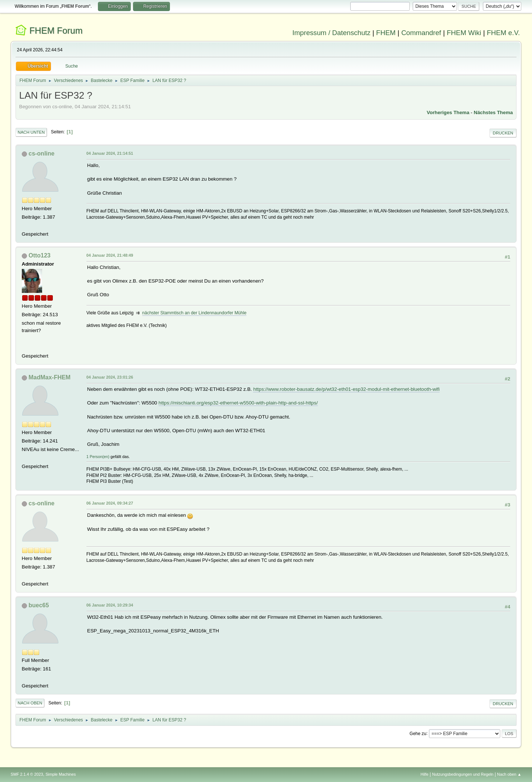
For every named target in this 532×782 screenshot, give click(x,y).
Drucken (503, 133)
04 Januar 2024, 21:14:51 (110, 153)
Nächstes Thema (493, 112)
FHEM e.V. (504, 33)
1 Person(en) (98, 457)
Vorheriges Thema (448, 112)
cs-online (41, 153)
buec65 (39, 605)
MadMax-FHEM (50, 377)
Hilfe (424, 774)
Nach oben (30, 703)
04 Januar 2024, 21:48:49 (110, 255)
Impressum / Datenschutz (331, 33)
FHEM (386, 33)
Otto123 (40, 255)
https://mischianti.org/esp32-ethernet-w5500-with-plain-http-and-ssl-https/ (238, 403)
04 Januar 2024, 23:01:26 (110, 377)
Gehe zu (418, 733)
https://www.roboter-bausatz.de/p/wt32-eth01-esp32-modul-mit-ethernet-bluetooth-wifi (346, 389)
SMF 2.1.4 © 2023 (27, 774)
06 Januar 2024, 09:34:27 (110, 503)
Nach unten (31, 132)
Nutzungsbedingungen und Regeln (463, 774)
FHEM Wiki (464, 33)
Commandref (421, 33)
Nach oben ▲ (509, 774)
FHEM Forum (56, 30)
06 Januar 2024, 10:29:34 (110, 605)
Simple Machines (61, 774)
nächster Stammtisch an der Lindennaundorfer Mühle (194, 313)
